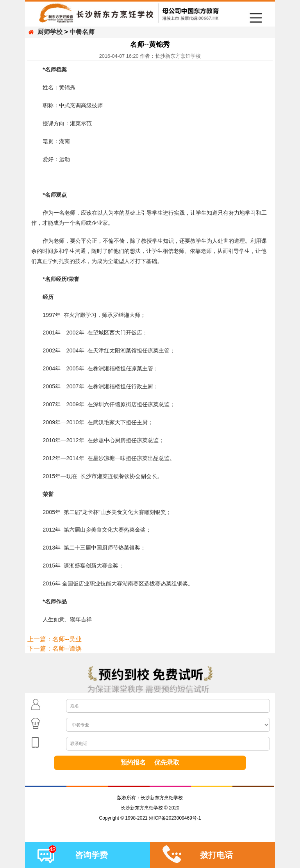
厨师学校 (50, 32)
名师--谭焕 (67, 648)
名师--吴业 (67, 639)
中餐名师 (82, 32)
